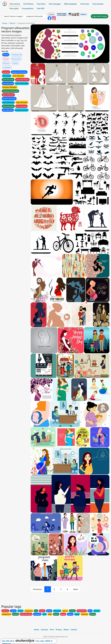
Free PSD (41, 8)
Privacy (59, 630)
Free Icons (85, 4)
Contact (74, 630)
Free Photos (28, 4)
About (66, 630)
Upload (51, 14)
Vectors (12, 23)
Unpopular (7, 67)
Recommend (16, 59)
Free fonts (41, 4)
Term (52, 630)
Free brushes (98, 4)
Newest (6, 59)
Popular (15, 63)
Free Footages (55, 4)
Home (5, 23)
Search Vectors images (13, 16)
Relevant (6, 63)
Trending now (16, 55)
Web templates (71, 4)
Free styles (14, 8)
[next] (76, 589)
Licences (44, 630)
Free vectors (15, 4)
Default (6, 55)
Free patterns (28, 8)
